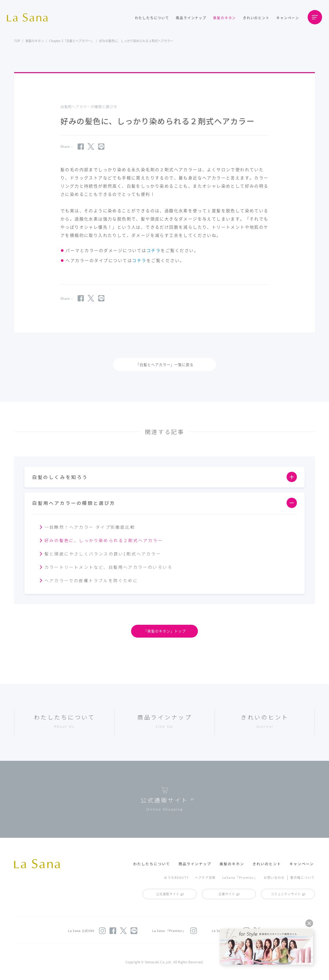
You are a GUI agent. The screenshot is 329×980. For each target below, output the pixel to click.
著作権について (303, 877)
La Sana (30, 17)
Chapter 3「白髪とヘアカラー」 (72, 41)
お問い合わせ (274, 877)
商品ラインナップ (191, 18)
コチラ (154, 250)
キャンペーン (288, 18)
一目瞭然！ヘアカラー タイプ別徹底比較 (90, 527)
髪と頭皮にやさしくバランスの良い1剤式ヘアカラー (103, 554)
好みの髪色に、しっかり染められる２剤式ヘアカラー (104, 540)
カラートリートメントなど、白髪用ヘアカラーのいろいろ (108, 567)
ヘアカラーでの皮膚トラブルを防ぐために (91, 580)
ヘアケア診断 (205, 877)
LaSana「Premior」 (240, 877)
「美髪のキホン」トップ (165, 631)
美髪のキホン (225, 18)
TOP (17, 41)
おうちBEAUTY (176, 877)
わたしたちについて (152, 18)
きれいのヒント (256, 18)
